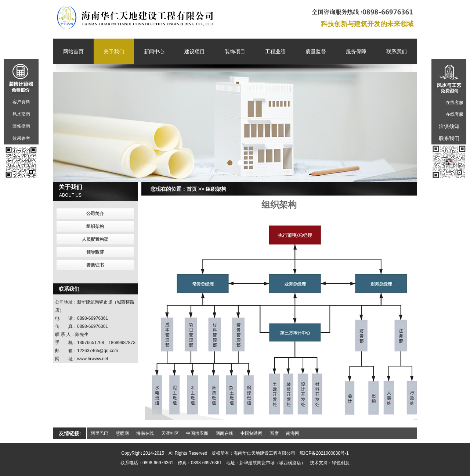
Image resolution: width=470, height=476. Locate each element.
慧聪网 (122, 433)
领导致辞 (95, 252)
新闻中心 (154, 51)
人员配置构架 (95, 239)
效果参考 (21, 138)
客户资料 (21, 102)
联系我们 (397, 51)
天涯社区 (170, 433)
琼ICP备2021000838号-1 (324, 453)
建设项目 (195, 51)
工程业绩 (275, 51)
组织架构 (216, 189)
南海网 (293, 433)
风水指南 (21, 114)
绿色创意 (341, 463)
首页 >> (195, 189)
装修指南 (21, 126)
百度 (274, 433)
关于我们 (114, 51)
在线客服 (455, 103)
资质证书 (95, 265)
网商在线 (224, 433)
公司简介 (95, 214)
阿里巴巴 (100, 433)
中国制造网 (252, 433)
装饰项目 (235, 51)
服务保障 (356, 51)
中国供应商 (197, 433)
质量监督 (316, 51)
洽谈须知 (449, 126)
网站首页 (73, 51)
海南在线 (145, 433)
